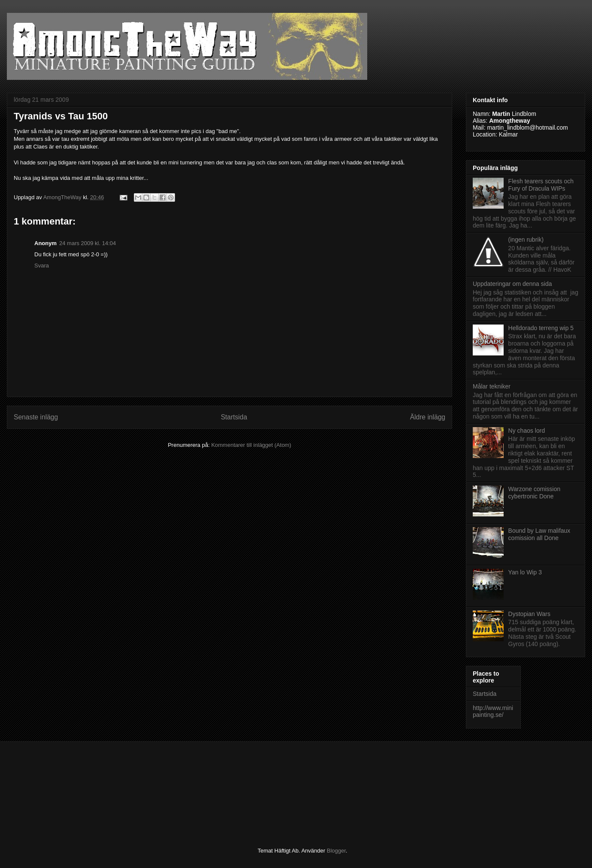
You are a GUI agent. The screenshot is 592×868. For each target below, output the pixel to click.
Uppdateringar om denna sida (512, 284)
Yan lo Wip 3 (525, 572)
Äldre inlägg (428, 417)
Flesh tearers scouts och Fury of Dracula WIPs (541, 185)
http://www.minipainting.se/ (493, 712)
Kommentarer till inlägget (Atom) (251, 445)
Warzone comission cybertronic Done (535, 493)
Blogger (336, 851)
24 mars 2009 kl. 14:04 (88, 243)
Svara (42, 266)
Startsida (234, 417)
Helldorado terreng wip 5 (541, 328)
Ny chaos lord (527, 431)
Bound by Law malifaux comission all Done (539, 534)
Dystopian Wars (529, 614)
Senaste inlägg (36, 417)
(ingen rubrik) (526, 240)
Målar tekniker (492, 386)
